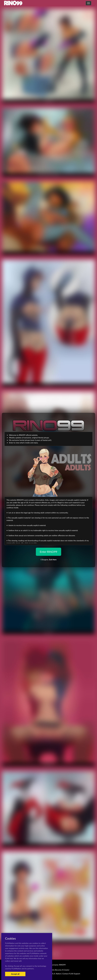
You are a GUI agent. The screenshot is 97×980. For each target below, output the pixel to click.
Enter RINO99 (49, 552)
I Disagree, (48, 560)
